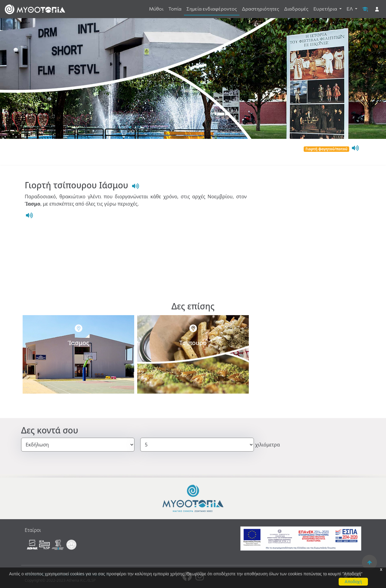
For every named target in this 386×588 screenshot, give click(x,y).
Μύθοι (156, 9)
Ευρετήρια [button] (326, 9)
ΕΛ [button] (350, 9)
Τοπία (175, 9)
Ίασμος (79, 343)
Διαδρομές (296, 9)
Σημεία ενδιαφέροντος (212, 9)
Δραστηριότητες (261, 9)
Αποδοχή (353, 582)
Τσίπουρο (193, 343)
